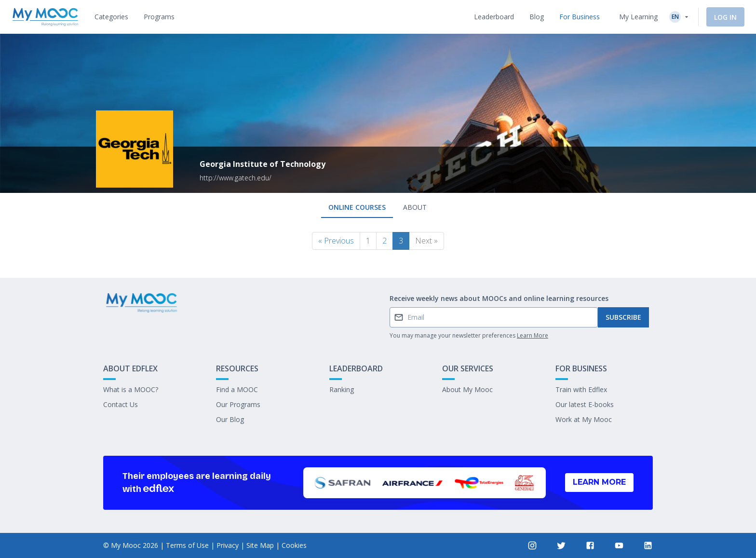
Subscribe (623, 317)
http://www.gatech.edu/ (236, 178)
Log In (725, 17)
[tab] (111, 17)
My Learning (638, 17)
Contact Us (121, 404)
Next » (426, 241)
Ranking (342, 389)
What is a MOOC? (131, 389)
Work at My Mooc (584, 419)
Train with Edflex (581, 389)
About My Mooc (467, 389)
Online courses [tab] (357, 207)
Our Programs (238, 404)
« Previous (336, 241)
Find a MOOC (237, 389)
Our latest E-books (585, 404)
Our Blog (230, 419)
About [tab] (415, 207)
